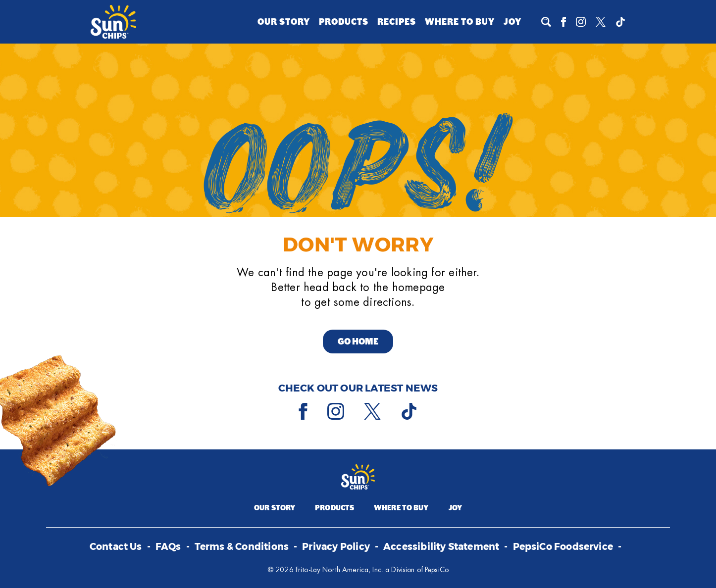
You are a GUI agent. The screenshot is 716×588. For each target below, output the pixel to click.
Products (344, 22)
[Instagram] (581, 22)
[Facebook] (563, 22)
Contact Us (116, 547)
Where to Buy (460, 22)
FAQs (168, 547)
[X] (601, 22)
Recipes (397, 22)
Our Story (284, 22)
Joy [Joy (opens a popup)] (512, 22)
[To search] (546, 22)
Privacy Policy (336, 547)
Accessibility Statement (441, 547)
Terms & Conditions (242, 547)
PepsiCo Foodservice (563, 547)
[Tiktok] (620, 22)
